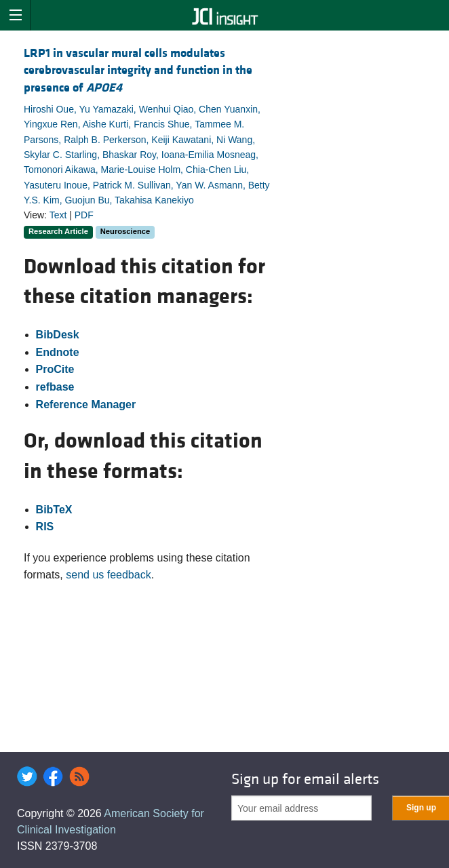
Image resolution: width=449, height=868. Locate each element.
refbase (55, 387)
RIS (45, 527)
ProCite (55, 369)
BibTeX (54, 510)
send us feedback (108, 575)
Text (58, 215)
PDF (84, 215)
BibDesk (58, 335)
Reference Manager (86, 405)
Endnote (58, 352)
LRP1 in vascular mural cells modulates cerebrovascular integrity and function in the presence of (138, 70)
